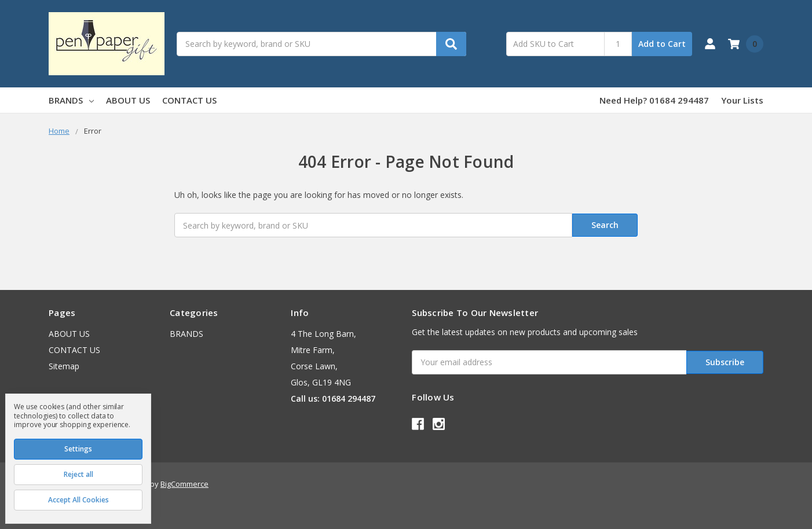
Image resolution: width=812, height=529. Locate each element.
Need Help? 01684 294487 (654, 100)
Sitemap (64, 366)
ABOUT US (128, 100)
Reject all (78, 474)
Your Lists (742, 100)
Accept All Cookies (78, 500)
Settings (78, 449)
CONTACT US (189, 100)
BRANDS (71, 100)
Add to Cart (662, 44)
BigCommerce (184, 483)
